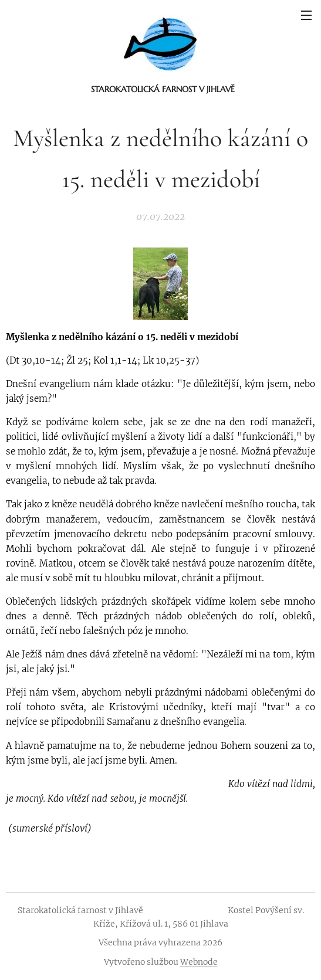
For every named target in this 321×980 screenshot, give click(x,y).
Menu (306, 15)
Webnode (199, 962)
